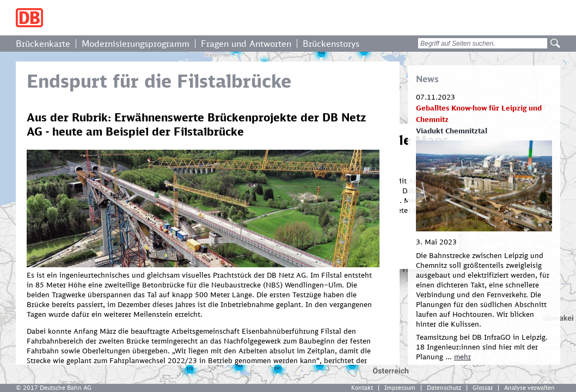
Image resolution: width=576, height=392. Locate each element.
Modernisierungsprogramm (136, 44)
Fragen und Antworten (246, 44)
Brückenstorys (331, 44)
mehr (462, 357)
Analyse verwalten (529, 388)
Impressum (400, 388)
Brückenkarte (43, 44)
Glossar (483, 388)
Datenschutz (444, 388)
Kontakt (362, 388)
